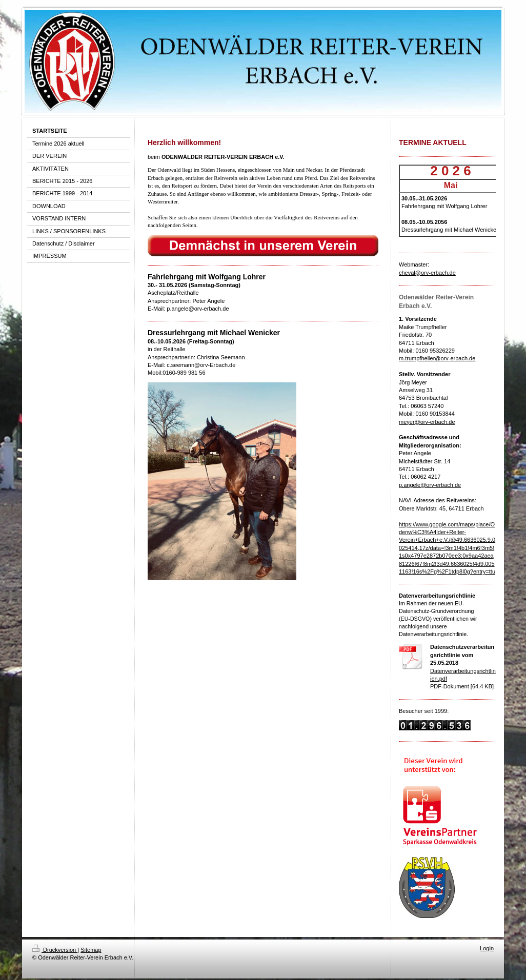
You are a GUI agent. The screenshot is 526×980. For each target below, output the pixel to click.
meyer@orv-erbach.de (427, 422)
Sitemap (91, 950)
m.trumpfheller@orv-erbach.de (437, 358)
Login (487, 948)
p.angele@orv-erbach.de (430, 485)
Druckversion (55, 950)
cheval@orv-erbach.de (427, 273)
